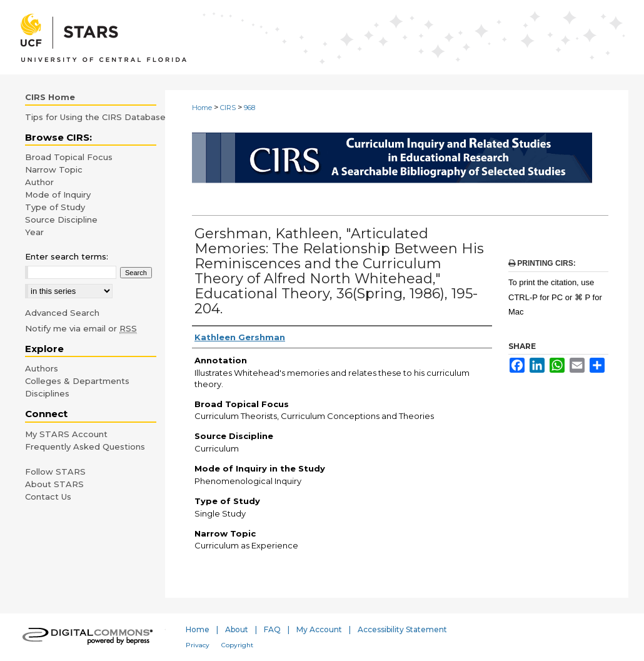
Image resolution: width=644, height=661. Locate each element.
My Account (319, 629)
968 (249, 108)
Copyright (237, 645)
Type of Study (55, 207)
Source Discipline (61, 219)
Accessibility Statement (402, 629)
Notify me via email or (81, 328)
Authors (42, 368)
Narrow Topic (54, 169)
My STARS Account (66, 434)
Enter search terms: (67, 256)
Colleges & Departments (77, 381)
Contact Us (48, 497)
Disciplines (47, 393)
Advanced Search (62, 313)
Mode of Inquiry (58, 194)
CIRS (228, 108)
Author (39, 182)
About (237, 629)
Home (202, 108)
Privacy (198, 645)
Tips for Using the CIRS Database (95, 117)
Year (34, 232)
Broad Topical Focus (69, 157)
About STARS (54, 484)
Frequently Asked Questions (85, 447)
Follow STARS (55, 472)
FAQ (272, 629)
